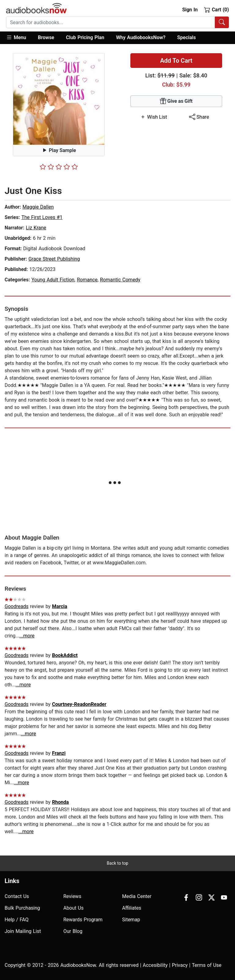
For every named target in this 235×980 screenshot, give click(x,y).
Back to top (117, 863)
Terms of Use (207, 965)
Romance (87, 280)
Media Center (137, 896)
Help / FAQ (17, 920)
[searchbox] (111, 22)
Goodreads (17, 606)
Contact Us (17, 896)
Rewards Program (83, 920)
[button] (19, 38)
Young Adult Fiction (53, 280)
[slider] (59, 167)
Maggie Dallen (38, 207)
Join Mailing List (23, 931)
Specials (187, 37)
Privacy (180, 965)
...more (27, 636)
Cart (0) (216, 9)
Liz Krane (36, 228)
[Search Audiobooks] (222, 22)
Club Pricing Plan (85, 37)
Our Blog (73, 931)
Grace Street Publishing (54, 259)
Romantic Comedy (120, 280)
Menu (16, 37)
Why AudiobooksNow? (141, 37)
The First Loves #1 (42, 217)
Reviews (72, 896)
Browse (46, 37)
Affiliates (132, 908)
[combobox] (117, 22)
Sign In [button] (190, 10)
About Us (73, 908)
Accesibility (155, 965)
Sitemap (131, 920)
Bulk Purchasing (22, 908)
